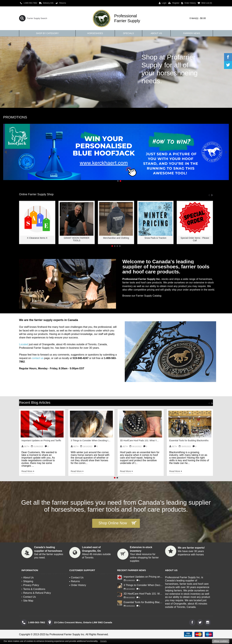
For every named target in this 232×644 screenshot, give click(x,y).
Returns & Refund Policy (36, 593)
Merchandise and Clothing (116, 238)
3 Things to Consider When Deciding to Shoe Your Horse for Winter (91, 440)
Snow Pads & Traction (155, 238)
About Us (28, 578)
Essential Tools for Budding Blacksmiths (189, 440)
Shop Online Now (118, 523)
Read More (28, 471)
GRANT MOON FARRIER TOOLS (77, 239)
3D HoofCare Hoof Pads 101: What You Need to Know (140, 440)
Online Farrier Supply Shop (36, 194)
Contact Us (29, 597)
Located (24, 344)
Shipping (27, 581)
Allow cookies (221, 641)
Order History (78, 585)
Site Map (27, 601)
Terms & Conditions (33, 589)
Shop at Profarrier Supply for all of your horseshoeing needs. (170, 69)
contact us (38, 358)
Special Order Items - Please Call (195, 239)
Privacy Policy (30, 585)
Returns (75, 581)
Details (104, 641)
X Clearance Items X (37, 238)
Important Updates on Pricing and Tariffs (41, 440)
